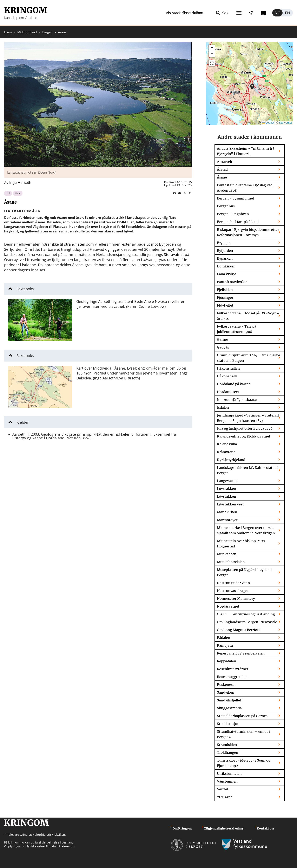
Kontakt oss (266, 828)
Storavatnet (174, 254)
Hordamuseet (228, 392)
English (288, 13)
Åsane (222, 177)
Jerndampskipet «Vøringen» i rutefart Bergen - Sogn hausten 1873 (248, 418)
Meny (180, 13)
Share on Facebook (190, 193)
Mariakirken (227, 512)
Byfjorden (225, 251)
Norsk (277, 13)
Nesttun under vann (233, 583)
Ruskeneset (226, 685)
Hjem (8, 32)
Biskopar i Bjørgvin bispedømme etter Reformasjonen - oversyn (248, 232)
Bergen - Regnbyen (233, 214)
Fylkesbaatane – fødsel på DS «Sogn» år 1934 (248, 316)
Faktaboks (25, 289)
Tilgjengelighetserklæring (224, 828)
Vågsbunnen (227, 781)
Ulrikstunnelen (229, 773)
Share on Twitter (185, 193)
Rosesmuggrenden (232, 677)
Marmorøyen (228, 520)
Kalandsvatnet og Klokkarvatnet (244, 436)
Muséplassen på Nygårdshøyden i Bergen (244, 572)
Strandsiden (227, 745)
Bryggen (224, 243)
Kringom (26, 10)
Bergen (47, 32)
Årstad (222, 169)
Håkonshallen (228, 368)
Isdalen (223, 407)
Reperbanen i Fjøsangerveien (241, 653)
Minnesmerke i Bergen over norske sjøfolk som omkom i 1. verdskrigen (246, 530)
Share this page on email (179, 193)
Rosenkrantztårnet (233, 669)
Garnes (223, 339)
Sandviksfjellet (229, 700)
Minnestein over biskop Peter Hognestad (241, 544)
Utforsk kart (258, 13)
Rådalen (224, 638)
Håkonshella (227, 376)
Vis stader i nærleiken (216, 13)
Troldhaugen (228, 752)
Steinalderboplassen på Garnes (242, 716)
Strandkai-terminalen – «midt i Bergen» (243, 734)
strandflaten (75, 244)
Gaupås (223, 347)
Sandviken (226, 692)
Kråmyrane (226, 452)
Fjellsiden (225, 290)
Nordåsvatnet (228, 606)
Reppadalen (227, 661)
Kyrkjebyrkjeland (231, 460)
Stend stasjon (228, 724)
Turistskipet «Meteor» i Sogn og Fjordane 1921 (244, 763)
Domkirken (226, 266)
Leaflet (268, 123)
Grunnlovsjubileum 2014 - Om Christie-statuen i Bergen (250, 358)
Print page (174, 193)
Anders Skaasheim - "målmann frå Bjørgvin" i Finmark (246, 151)
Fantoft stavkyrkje (232, 282)
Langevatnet (227, 481)
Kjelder (23, 422)
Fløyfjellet (225, 305)
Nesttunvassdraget (233, 591)
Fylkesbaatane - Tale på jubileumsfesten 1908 (237, 329)
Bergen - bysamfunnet (236, 198)
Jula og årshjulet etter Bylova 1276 (245, 428)
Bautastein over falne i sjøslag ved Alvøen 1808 (245, 188)
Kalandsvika (227, 444)
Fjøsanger (225, 297)
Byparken (225, 258)
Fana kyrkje (227, 274)
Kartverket (285, 123)
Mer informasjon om (252, 87)
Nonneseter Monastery (236, 598)
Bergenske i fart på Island (238, 222)
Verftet (223, 789)
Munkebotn (227, 554)
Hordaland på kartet (233, 384)
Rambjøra (225, 645)
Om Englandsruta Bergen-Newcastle (247, 622)
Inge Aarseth (20, 183)
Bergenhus (226, 206)
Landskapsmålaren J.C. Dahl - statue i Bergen (248, 470)
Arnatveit (225, 162)
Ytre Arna (225, 797)
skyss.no (68, 846)
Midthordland (27, 32)
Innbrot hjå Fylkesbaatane (239, 400)
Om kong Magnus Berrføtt (239, 630)
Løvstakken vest (230, 504)
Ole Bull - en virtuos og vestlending (246, 614)
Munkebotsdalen (231, 562)
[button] (98, 105)
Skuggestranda (229, 708)
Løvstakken (227, 489)
